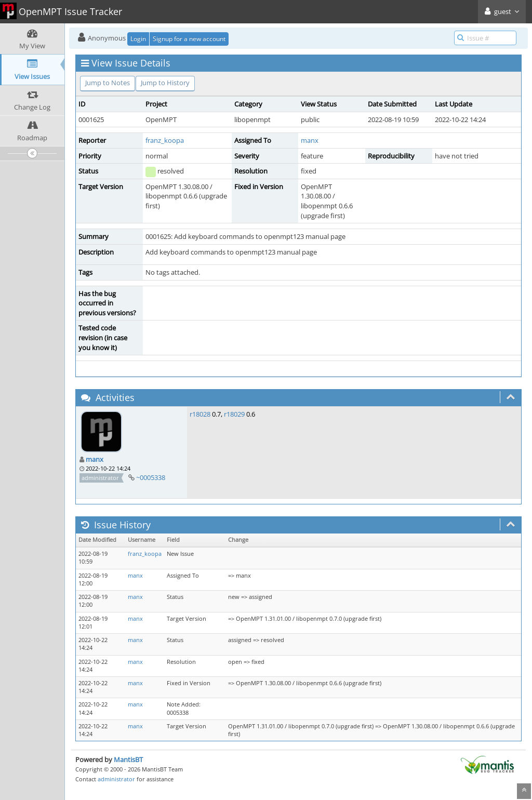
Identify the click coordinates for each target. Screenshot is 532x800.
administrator (116, 779)
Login (138, 39)
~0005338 (151, 477)
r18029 (234, 414)
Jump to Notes (108, 83)
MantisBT (128, 759)
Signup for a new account (189, 39)
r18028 (200, 414)
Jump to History (165, 83)
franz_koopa (165, 140)
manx (310, 140)
